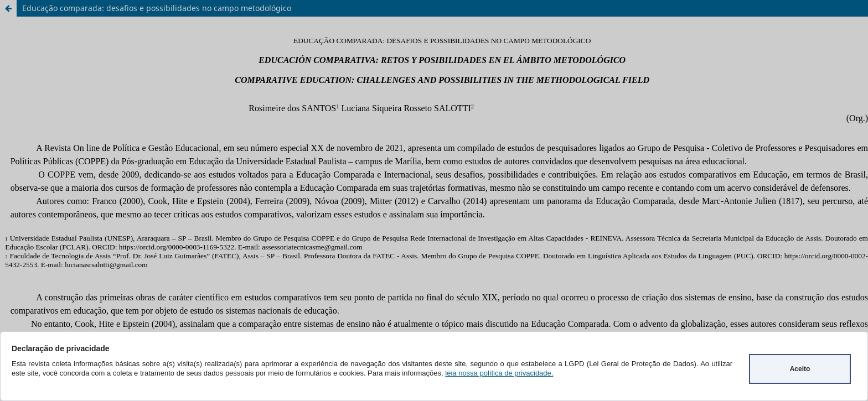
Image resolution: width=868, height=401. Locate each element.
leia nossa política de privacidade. (499, 373)
